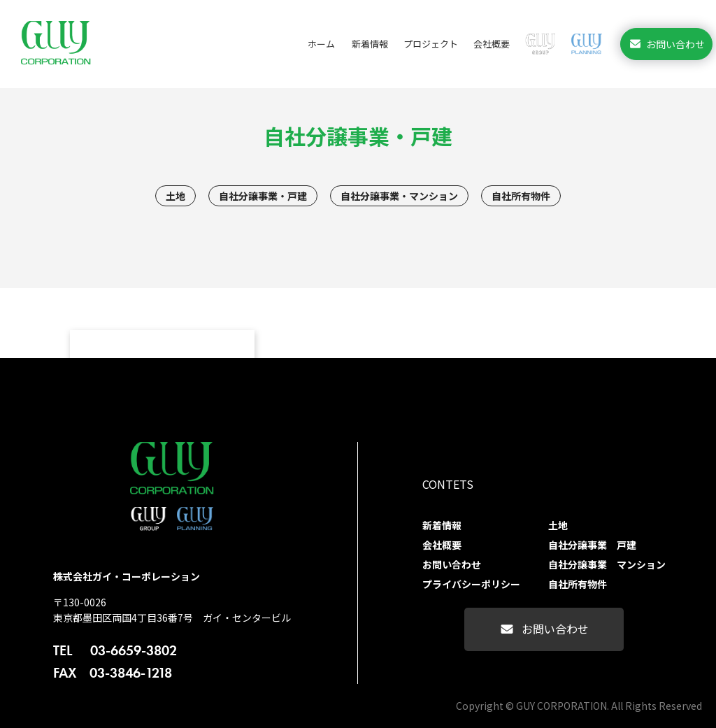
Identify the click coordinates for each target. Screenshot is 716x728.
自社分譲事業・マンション (399, 196)
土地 (176, 196)
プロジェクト (431, 44)
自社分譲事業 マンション (607, 564)
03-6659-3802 (115, 650)
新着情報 (370, 44)
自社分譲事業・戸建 (263, 196)
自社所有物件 (521, 196)
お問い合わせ (666, 44)
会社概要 (492, 44)
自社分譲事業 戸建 (592, 545)
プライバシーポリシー (471, 584)
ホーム (321, 44)
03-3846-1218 (113, 673)
